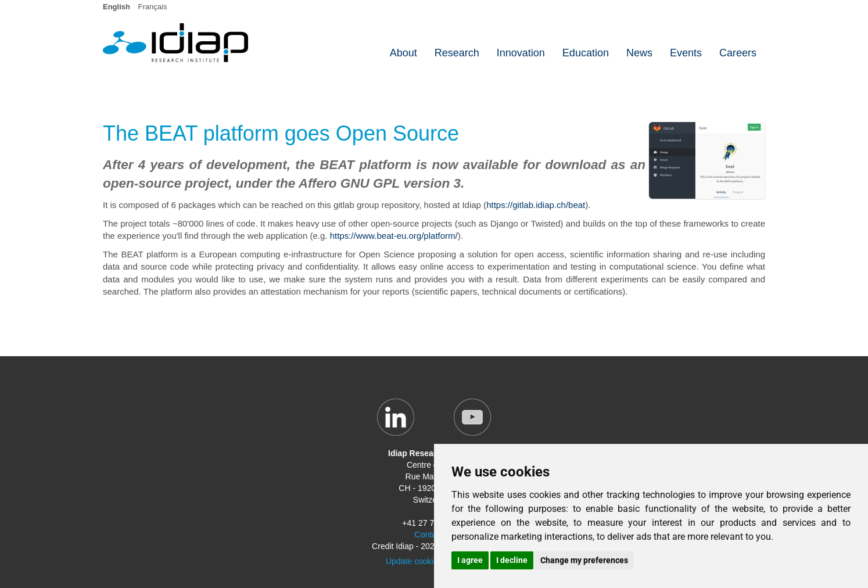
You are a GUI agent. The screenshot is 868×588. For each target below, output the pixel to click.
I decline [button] (512, 560)
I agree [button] (470, 560)
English (116, 7)
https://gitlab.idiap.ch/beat (536, 205)
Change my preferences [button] (584, 560)
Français (153, 7)
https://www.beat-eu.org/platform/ (394, 236)
